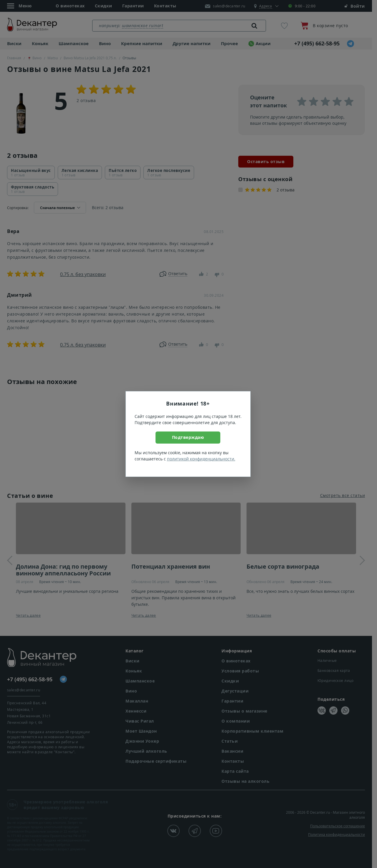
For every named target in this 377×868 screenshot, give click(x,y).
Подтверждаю (188, 437)
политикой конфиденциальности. (201, 459)
